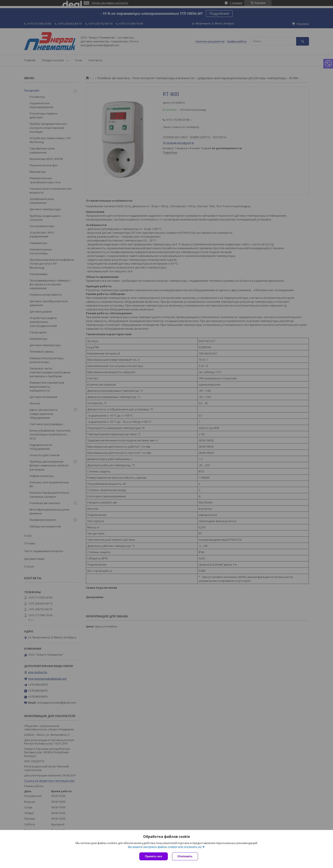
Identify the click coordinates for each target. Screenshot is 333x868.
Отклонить (185, 856)
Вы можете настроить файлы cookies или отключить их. (165, 847)
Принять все (154, 856)
